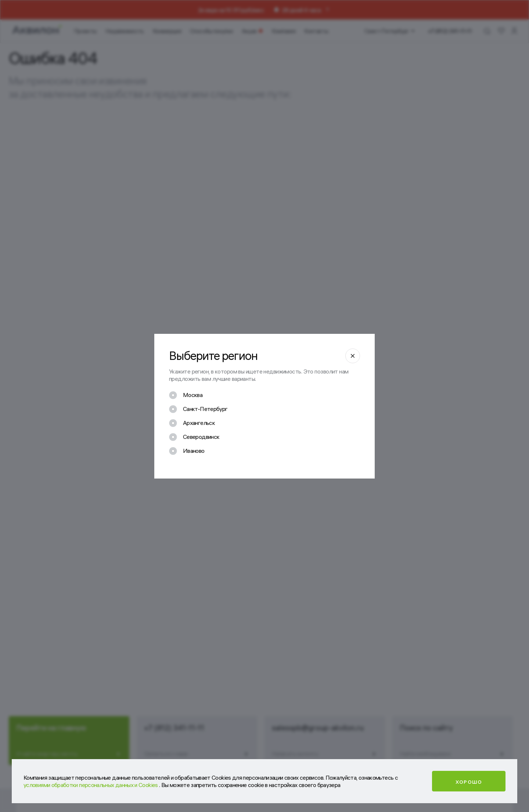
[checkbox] (186, 395)
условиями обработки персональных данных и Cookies (91, 785)
